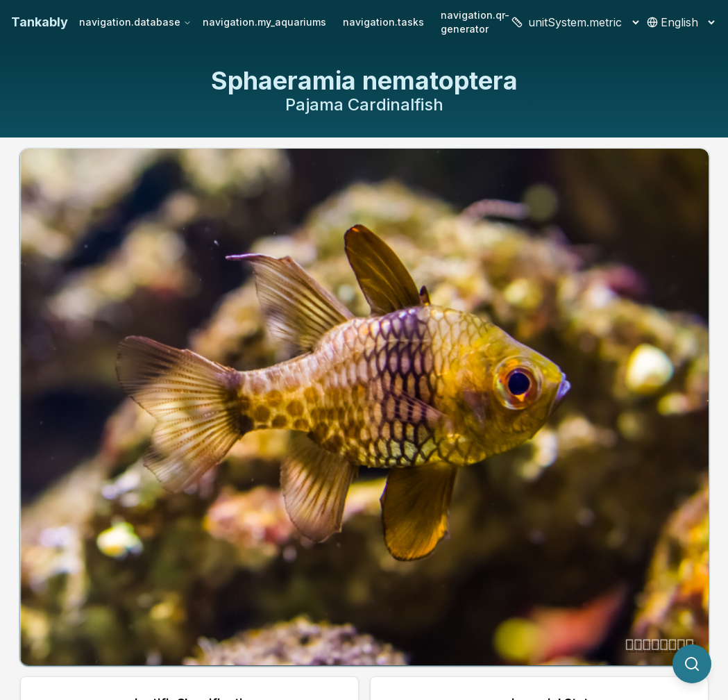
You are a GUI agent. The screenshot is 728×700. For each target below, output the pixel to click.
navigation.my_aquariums (264, 22)
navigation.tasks (383, 22)
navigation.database (135, 22)
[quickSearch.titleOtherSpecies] (692, 664)
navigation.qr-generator (475, 22)
